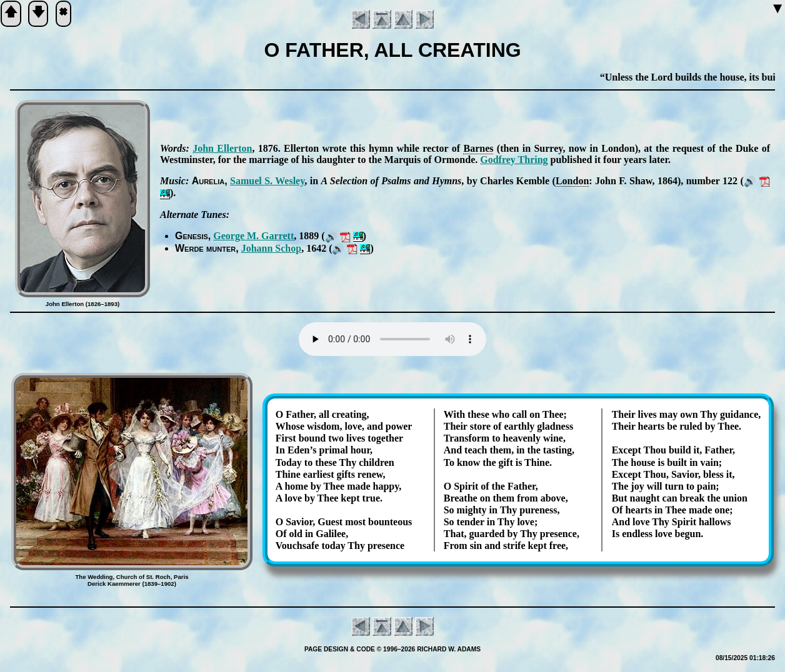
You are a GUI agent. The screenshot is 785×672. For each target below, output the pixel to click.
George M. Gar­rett (253, 236)
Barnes (478, 148)
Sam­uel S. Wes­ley (267, 181)
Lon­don (572, 181)
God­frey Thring (514, 160)
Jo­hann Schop (272, 248)
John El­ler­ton (222, 148)
